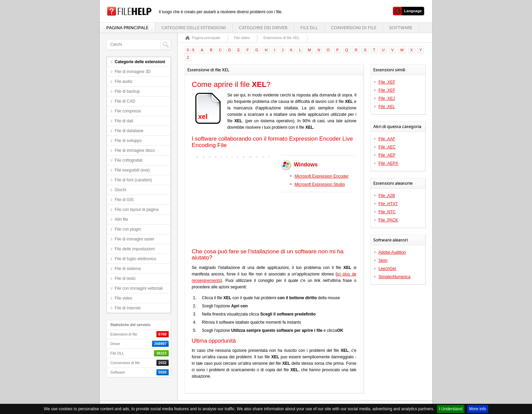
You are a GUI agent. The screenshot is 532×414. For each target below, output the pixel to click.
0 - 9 (191, 50)
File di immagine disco (135, 150)
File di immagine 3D (133, 72)
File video (123, 298)
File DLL (309, 28)
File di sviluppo (128, 141)
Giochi (120, 190)
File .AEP (387, 155)
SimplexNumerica (395, 277)
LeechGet (387, 269)
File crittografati (129, 160)
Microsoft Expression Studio (320, 184)
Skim (383, 260)
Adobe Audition (392, 252)
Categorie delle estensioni (194, 28)
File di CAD (125, 101)
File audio (123, 82)
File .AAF (387, 139)
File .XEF (387, 82)
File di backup (127, 91)
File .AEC (387, 147)
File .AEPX (388, 163)
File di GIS (124, 200)
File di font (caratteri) (133, 180)
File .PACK (388, 220)
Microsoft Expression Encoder (321, 176)
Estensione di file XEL (281, 38)
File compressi (128, 111)
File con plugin (128, 229)
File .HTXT (388, 204)
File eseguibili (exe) (132, 170)
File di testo (125, 278)
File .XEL (387, 107)
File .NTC (387, 212)
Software (401, 28)
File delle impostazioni (135, 249)
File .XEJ (387, 98)
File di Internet (128, 308)
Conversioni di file (354, 28)
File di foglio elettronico (136, 259)
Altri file (121, 219)
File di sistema (128, 269)
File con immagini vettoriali (139, 288)
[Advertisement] (234, 203)
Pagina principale (127, 28)
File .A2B (387, 196)
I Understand (451, 409)
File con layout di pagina (137, 210)
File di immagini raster (135, 239)
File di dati (124, 121)
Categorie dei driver (263, 28)
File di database (129, 131)
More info (478, 409)
